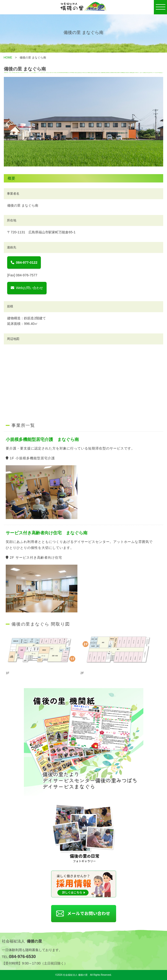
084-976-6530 (22, 957)
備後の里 (34, 941)
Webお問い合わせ (27, 288)
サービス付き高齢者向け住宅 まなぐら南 (47, 533)
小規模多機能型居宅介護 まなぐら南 (42, 439)
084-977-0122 (24, 262)
